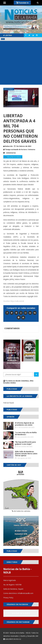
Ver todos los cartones (21, 511)
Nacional (9, 89)
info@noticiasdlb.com (25, 593)
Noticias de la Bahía (21, 613)
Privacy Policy (8, 598)
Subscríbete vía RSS (11, 639)
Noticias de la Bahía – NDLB (20, 633)
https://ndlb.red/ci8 (17, 301)
